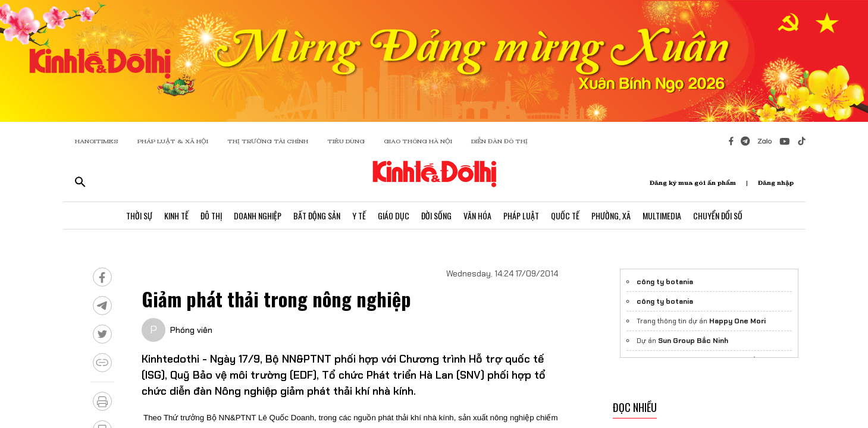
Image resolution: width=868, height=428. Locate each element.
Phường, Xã (611, 215)
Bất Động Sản (317, 215)
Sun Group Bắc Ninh (693, 341)
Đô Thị (211, 215)
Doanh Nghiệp (258, 215)
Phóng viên (191, 330)
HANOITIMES (97, 141)
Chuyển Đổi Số (718, 215)
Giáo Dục (394, 215)
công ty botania (665, 282)
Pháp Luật (521, 215)
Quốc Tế (565, 215)
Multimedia (662, 215)
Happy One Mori (737, 321)
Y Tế (359, 215)
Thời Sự (139, 215)
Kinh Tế (176, 215)
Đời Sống (436, 215)
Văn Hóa (477, 215)
